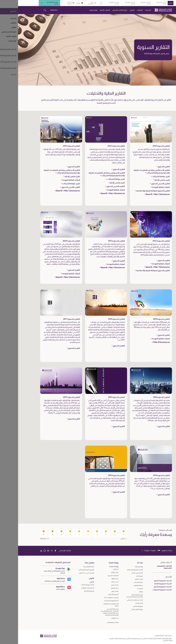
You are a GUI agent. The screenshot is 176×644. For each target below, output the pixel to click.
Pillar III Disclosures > (143, 342)
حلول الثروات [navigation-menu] (75, 10)
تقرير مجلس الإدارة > (143, 180)
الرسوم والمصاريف (95, 594)
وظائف (123, 592)
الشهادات (122, 589)
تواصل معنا (71, 563)
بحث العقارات (97, 618)
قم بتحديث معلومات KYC (93, 598)
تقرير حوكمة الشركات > (142, 176)
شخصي (152, 3)
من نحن (83, 3)
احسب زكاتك (97, 582)
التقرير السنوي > (145, 167)
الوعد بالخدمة (121, 603)
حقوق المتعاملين (120, 606)
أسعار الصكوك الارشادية (93, 601)
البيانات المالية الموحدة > (142, 187)
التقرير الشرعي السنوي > (142, 184)
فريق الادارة (121, 576)
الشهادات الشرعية (95, 576)
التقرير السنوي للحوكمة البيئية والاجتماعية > (134, 191)
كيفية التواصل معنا (71, 567)
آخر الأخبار (98, 569)
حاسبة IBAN (97, 579)
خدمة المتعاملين (74, 3)
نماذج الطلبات (96, 572)
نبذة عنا (122, 563)
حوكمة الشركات (120, 582)
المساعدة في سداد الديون (68, 573)
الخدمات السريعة (53, 3)
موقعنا (62, 3)
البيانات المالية (121, 579)
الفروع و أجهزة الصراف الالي (68, 570)
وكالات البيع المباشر (95, 622)
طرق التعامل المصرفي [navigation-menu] (102, 10)
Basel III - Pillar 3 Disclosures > (139, 194)
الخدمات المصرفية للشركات (96, 3)
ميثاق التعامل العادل (119, 609)
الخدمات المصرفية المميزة (144, 3)
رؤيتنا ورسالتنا (121, 567)
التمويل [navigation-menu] (114, 10)
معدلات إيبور (97, 591)
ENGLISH (36, 10)
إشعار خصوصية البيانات (69, 585)
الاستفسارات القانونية (70, 588)
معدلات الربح (97, 585)
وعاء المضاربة (97, 588)
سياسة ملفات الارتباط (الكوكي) (145, 636)
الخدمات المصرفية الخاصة (128, 3)
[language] (133, 551)
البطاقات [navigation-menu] (122, 10)
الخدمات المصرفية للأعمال (112, 3)
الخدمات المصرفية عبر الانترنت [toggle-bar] (31, 3)
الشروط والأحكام (71, 591)
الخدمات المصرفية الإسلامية (117, 570)
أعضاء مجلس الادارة (119, 573)
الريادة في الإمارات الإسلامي (117, 600)
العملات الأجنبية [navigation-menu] (87, 10)
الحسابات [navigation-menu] (130, 10)
